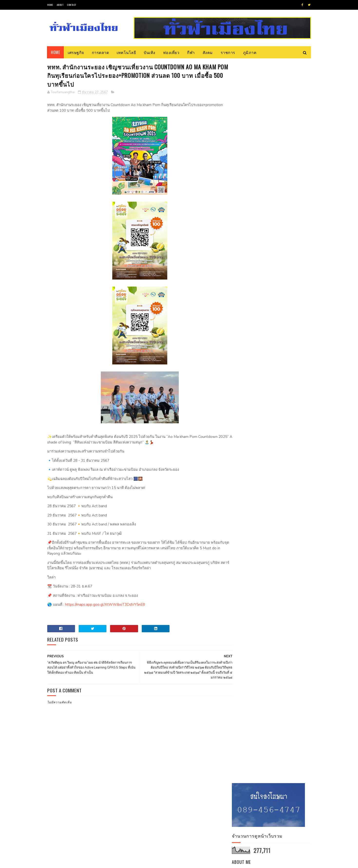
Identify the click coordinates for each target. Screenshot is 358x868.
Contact (72, 5)
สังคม (208, 52)
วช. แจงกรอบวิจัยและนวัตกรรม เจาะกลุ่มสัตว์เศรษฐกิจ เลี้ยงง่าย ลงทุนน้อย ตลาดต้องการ (285, 230)
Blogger (106, 862)
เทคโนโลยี (127, 52)
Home (50, 5)
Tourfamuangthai (273, 154)
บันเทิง (150, 52)
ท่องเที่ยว (171, 52)
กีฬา (191, 52)
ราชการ (228, 52)
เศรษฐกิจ (76, 52)
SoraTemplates (70, 862)
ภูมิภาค (250, 52)
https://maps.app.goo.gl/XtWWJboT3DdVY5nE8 (104, 605)
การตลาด (100, 52)
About (60, 5)
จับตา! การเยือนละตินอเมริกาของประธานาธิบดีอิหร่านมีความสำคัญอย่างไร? (285, 254)
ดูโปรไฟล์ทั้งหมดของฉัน (274, 161)
